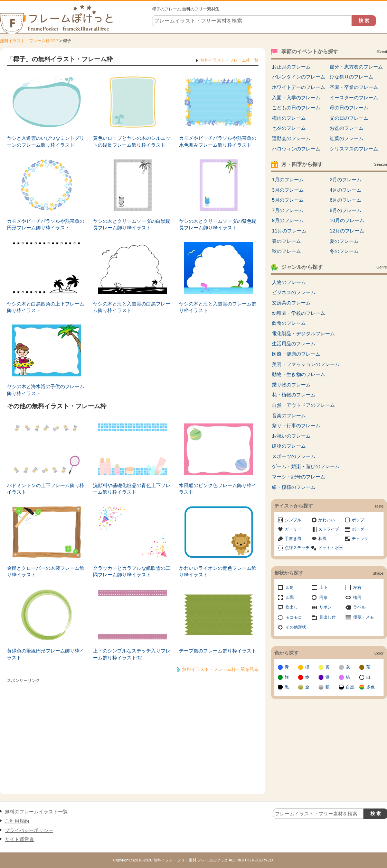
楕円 (357, 597)
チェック (360, 539)
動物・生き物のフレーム (299, 374)
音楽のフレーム (289, 415)
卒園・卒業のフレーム (354, 87)
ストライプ (329, 529)
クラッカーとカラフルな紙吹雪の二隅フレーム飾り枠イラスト (132, 572)
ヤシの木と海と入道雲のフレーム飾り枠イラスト (218, 307)
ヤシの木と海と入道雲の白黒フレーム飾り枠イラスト (132, 307)
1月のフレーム (288, 180)
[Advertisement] (133, 734)
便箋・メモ (364, 617)
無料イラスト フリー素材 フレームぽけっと (191, 860)
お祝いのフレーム (291, 436)
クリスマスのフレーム (354, 149)
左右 (357, 587)
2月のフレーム (346, 180)
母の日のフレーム (349, 108)
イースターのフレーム (354, 98)
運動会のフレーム (291, 138)
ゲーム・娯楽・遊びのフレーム (306, 466)
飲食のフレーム (289, 323)
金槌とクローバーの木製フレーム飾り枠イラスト (46, 572)
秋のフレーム (286, 251)
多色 (370, 687)
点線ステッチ (297, 548)
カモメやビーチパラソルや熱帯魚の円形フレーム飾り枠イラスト (46, 225)
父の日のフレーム (349, 118)
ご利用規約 (17, 821)
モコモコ (294, 617)
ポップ (358, 520)
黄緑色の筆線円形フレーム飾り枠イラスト (46, 654)
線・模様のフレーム (294, 487)
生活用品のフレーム (294, 344)
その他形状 (296, 627)
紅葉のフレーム (347, 138)
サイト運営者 (19, 839)
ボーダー (360, 529)
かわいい (327, 520)
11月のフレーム (289, 231)
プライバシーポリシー (29, 830)
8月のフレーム (346, 210)
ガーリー (293, 529)
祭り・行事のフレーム (296, 426)
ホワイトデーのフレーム (299, 87)
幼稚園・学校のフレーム (299, 313)
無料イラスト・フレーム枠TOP (29, 41)
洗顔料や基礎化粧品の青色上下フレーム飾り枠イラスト (132, 489)
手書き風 (293, 539)
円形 (323, 597)
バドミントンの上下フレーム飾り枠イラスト (46, 489)
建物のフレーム (289, 446)
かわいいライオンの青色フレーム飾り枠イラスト (218, 572)
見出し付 (328, 617)
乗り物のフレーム (291, 385)
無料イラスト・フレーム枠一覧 (229, 60)
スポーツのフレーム (294, 456)
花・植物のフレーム (294, 395)
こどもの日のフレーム (296, 108)
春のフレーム (286, 241)
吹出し (292, 607)
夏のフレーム (344, 241)
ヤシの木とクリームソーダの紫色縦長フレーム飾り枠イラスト (218, 225)
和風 (322, 539)
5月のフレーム (288, 200)
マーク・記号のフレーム (299, 477)
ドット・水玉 (331, 548)
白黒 (350, 687)
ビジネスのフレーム (294, 292)
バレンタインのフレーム (299, 77)
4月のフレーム (346, 190)
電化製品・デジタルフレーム (303, 334)
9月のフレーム (288, 220)
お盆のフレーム (347, 128)
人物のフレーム (289, 282)
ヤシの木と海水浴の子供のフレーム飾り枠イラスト (46, 390)
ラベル (359, 607)
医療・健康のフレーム (296, 354)
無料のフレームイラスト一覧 (36, 812)
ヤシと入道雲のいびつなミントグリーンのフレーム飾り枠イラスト (46, 141)
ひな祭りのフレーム (351, 77)
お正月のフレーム (291, 67)
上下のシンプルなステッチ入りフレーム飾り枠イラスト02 (132, 654)
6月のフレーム (346, 200)
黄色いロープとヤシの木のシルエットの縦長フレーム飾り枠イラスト (132, 141)
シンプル (293, 520)
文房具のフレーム (291, 303)
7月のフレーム (288, 210)
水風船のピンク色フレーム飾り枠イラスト (218, 489)
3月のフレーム (288, 190)
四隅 (290, 597)
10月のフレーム (347, 220)
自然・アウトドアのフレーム (303, 405)
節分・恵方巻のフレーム (356, 67)
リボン (325, 607)
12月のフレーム (347, 231)
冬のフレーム (344, 251)
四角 (290, 587)
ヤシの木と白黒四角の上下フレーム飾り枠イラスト (46, 307)
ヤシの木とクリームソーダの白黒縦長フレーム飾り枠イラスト (132, 225)
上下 (323, 587)
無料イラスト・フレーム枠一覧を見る (220, 669)
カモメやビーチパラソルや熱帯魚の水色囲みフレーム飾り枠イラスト (218, 141)
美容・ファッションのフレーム (306, 364)
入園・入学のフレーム (296, 98)
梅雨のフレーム (289, 118)
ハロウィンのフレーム (296, 149)
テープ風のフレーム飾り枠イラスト (218, 651)
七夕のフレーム (289, 128)
